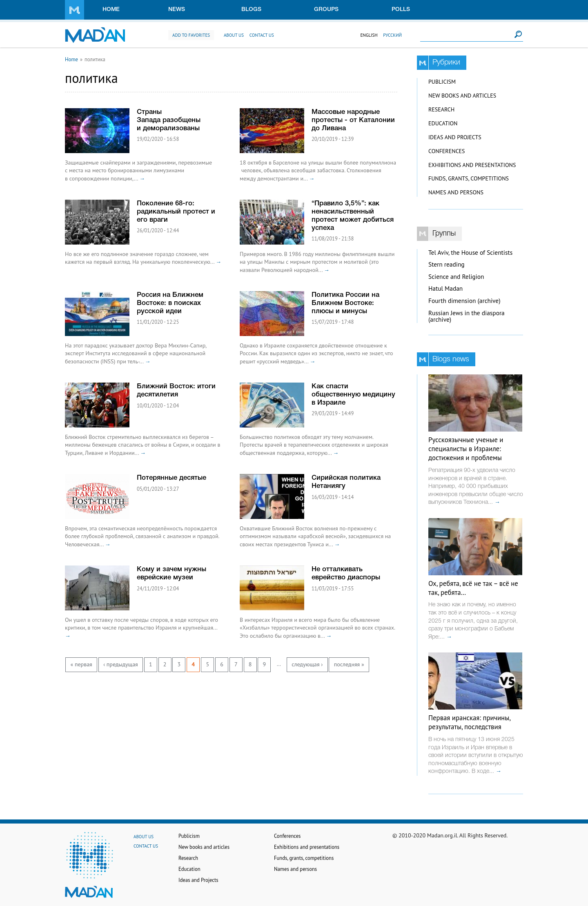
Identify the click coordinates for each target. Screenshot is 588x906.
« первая (81, 664)
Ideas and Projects (455, 137)
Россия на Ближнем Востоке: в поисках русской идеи (170, 303)
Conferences (447, 151)
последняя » (349, 664)
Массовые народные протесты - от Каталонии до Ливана (353, 120)
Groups (326, 10)
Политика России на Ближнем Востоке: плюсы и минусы (345, 303)
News (177, 10)
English (369, 35)
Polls (401, 10)
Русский (392, 35)
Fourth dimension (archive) (464, 301)
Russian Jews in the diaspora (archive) (467, 316)
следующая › (307, 664)
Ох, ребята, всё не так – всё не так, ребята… (473, 588)
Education (443, 123)
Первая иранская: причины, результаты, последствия (469, 722)
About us (234, 35)
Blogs (251, 10)
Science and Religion (456, 277)
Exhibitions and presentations (472, 165)
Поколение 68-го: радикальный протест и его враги (176, 212)
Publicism (442, 82)
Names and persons (456, 192)
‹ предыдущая (121, 664)
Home (111, 10)
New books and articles (462, 96)
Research (441, 109)
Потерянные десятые (171, 478)
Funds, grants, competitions (469, 178)
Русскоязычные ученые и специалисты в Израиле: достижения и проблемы (466, 449)
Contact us (262, 35)
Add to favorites (191, 35)
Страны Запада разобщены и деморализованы (169, 120)
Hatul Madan (445, 288)
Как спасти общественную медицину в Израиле (353, 395)
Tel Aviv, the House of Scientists (470, 253)
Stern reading (447, 264)
